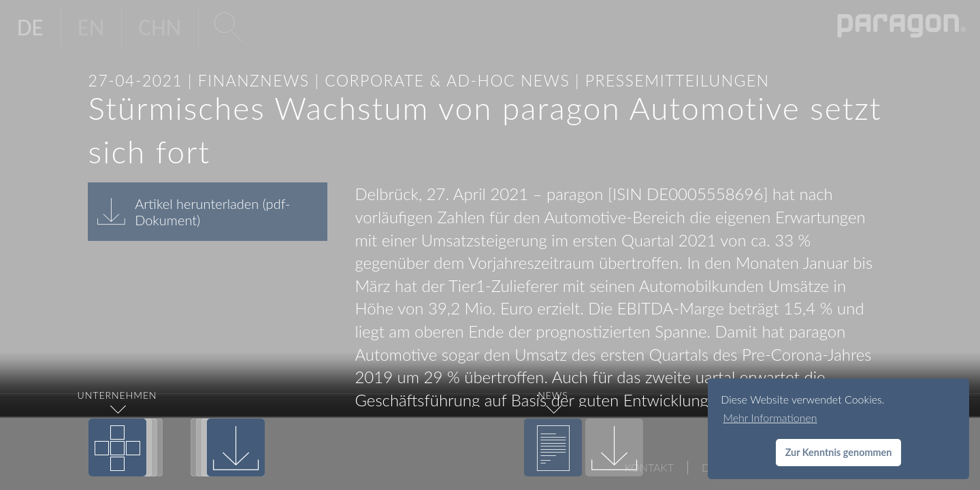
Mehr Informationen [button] (770, 418)
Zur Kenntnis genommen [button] (839, 452)
